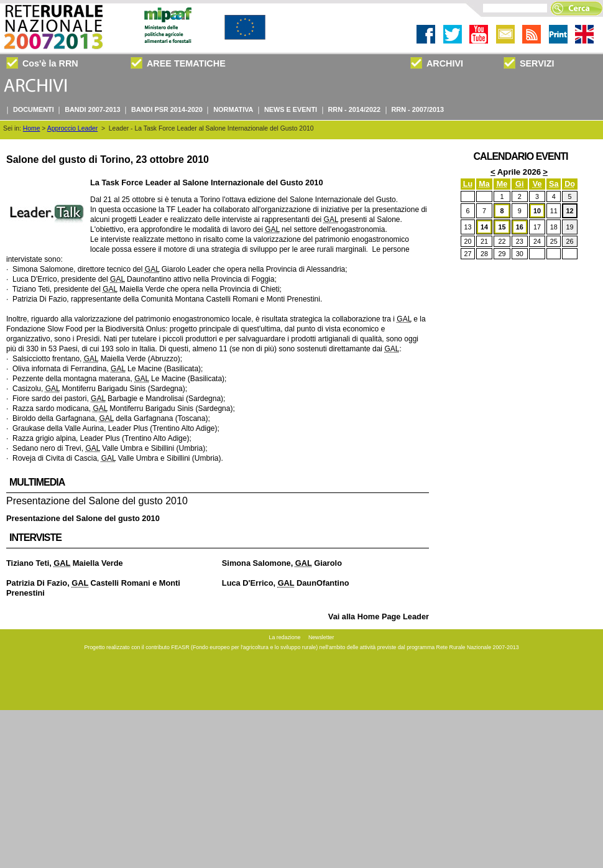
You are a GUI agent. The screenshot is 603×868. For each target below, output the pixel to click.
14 (484, 227)
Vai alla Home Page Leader (379, 616)
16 (520, 227)
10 (537, 211)
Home (32, 128)
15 (502, 227)
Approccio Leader (72, 128)
